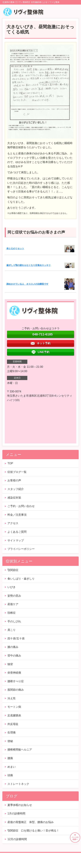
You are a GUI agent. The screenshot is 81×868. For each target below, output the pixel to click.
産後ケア (13, 604)
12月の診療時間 (17, 839)
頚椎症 (12, 613)
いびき (12, 587)
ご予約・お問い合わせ (21, 506)
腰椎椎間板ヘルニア (20, 750)
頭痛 (10, 775)
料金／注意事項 (17, 515)
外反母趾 (13, 724)
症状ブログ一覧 (17, 472)
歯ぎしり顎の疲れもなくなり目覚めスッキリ (29, 265)
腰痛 (10, 758)
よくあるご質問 (17, 532)
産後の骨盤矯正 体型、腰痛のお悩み (31, 822)
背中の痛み (14, 656)
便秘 (10, 741)
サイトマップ (16, 540)
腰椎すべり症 (16, 681)
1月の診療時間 (16, 813)
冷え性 (12, 698)
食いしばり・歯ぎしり (21, 579)
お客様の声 (14, 480)
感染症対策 (14, 498)
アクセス (13, 523)
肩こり (12, 630)
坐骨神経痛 (14, 673)
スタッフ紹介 (16, 489)
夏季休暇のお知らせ (20, 805)
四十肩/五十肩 (16, 638)
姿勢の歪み (14, 596)
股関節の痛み (16, 690)
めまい (12, 767)
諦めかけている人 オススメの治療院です (27, 284)
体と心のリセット (15, 248)
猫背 (10, 664)
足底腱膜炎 (14, 715)
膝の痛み (13, 647)
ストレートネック (18, 784)
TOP (10, 463)
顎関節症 (13, 570)
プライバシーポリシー (21, 549)
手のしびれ (14, 621)
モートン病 (14, 707)
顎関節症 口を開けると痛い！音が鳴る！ (33, 831)
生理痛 (12, 732)
